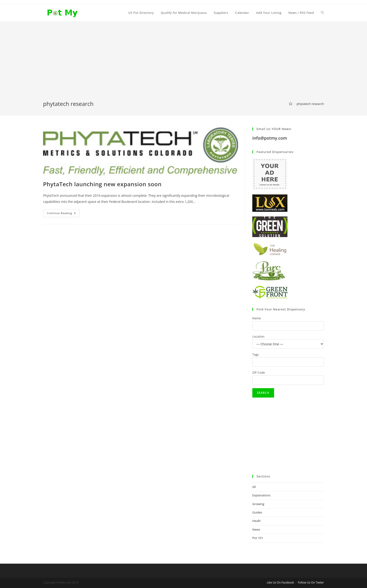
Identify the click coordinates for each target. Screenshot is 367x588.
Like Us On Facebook (280, 582)
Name (257, 318)
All (254, 487)
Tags (256, 354)
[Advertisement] (183, 65)
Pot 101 (258, 538)
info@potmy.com (270, 138)
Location (258, 336)
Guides (257, 512)
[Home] (291, 104)
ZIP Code (259, 372)
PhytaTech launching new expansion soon (102, 184)
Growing (258, 504)
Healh (256, 521)
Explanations (261, 495)
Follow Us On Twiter (311, 582)
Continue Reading (63, 214)
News (256, 529)
